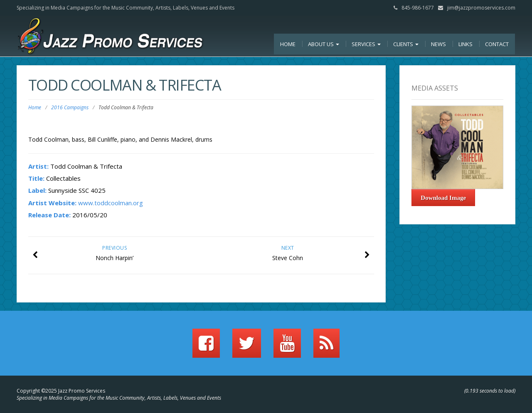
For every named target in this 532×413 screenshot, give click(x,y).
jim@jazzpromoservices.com (481, 8)
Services (366, 44)
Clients (406, 44)
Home (288, 44)
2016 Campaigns (70, 107)
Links (465, 44)
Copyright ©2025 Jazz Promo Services (61, 391)
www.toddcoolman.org (111, 203)
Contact (497, 44)
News (438, 44)
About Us (324, 44)
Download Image (443, 198)
